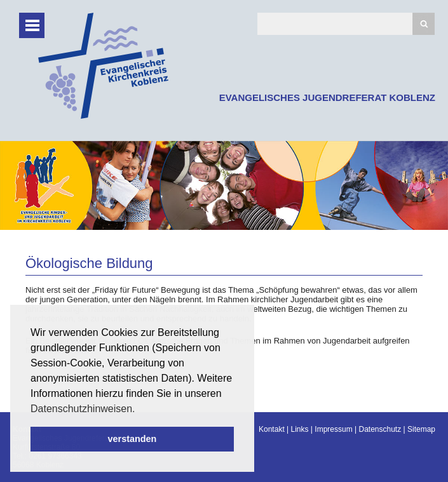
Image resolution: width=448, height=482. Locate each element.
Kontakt (272, 429)
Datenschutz (380, 429)
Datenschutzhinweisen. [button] (83, 409)
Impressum (333, 429)
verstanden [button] (132, 439)
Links (300, 429)
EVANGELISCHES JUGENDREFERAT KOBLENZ (327, 97)
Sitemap (421, 429)
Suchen (424, 24)
